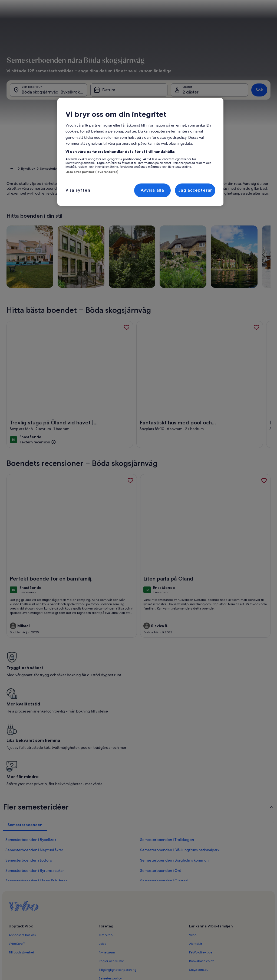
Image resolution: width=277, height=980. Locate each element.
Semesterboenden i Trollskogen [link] (167, 749)
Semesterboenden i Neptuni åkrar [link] (34, 759)
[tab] (134, 113)
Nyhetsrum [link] (107, 862)
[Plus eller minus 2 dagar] (150, 230)
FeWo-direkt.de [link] (201, 862)
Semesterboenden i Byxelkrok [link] (31, 749)
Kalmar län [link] (75, 169)
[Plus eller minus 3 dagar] (172, 230)
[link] (127, 336)
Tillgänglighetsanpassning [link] (118, 879)
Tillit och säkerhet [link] (21, 862)
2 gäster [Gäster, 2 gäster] (191, 99)
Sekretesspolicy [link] (110, 888)
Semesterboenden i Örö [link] (161, 780)
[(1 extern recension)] (38, 450)
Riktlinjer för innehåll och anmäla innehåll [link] (129, 922)
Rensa (235, 246)
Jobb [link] (103, 853)
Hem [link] (10, 169)
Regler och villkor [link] (111, 870)
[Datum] (129, 97)
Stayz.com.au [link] (199, 879)
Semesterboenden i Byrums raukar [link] (35, 780)
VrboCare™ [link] (17, 853)
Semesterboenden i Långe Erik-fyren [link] (37, 790)
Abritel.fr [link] (196, 853)
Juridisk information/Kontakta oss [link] (123, 914)
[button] (155, 156)
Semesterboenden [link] (33, 169)
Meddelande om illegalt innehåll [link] (123, 905)
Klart (255, 246)
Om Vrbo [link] (106, 844)
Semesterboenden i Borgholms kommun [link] (174, 769)
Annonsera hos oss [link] (22, 844)
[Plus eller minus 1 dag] (129, 230)
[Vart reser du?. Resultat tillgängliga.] (48, 97)
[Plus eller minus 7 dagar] (195, 230)
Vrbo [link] (193, 844)
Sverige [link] (57, 169)
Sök (259, 97)
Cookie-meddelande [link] (114, 896)
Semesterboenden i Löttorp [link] (29, 769)
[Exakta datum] (106, 230)
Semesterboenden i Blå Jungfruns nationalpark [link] (180, 759)
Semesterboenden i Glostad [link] (164, 790)
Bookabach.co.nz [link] (201, 870)
